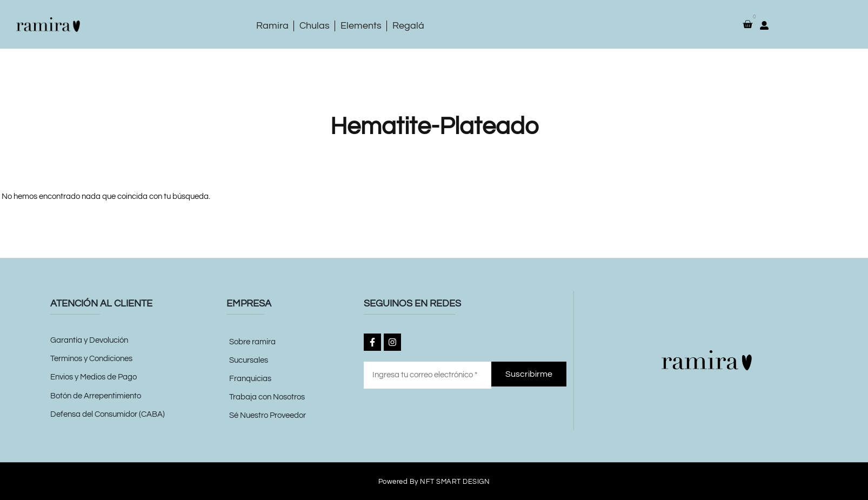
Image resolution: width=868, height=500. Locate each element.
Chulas (315, 26)
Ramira (272, 26)
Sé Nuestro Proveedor (268, 415)
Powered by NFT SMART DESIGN (434, 481)
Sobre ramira (252, 342)
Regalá (408, 26)
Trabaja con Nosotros (267, 397)
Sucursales (249, 360)
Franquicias (250, 379)
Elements (361, 26)
